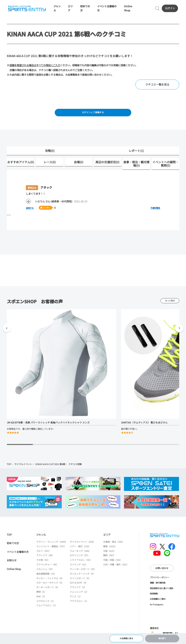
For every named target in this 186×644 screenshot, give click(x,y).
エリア (71, 9)
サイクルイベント (23, 466)
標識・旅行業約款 (158, 584)
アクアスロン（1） (79, 602)
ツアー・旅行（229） (80, 548)
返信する (31, 209)
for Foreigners (157, 606)
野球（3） (41, 593)
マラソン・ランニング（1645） (52, 543)
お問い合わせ (162, 570)
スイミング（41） (79, 566)
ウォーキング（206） (80, 552)
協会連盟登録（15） (46, 575)
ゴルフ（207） (44, 552)
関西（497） (109, 557)
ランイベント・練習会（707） (51, 548)
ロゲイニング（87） (80, 557)
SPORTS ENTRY (26, 9)
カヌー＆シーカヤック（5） (50, 584)
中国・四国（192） (113, 562)
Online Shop (131, 9)
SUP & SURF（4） (79, 584)
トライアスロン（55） (81, 562)
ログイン (170, 9)
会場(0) (79, 163)
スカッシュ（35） (45, 570)
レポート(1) (136, 152)
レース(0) (50, 163)
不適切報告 (155, 209)
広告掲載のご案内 (158, 600)
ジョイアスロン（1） (47, 607)
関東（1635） (110, 548)
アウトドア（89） (45, 557)
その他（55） (43, 562)
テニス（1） (76, 598)
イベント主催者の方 (108, 9)
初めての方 (86, 9)
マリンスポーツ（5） (80, 580)
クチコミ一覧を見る (158, 85)
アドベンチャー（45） (47, 566)
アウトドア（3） (78, 589)
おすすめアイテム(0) (21, 163)
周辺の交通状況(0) (107, 163)
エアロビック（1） (46, 602)
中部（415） (109, 552)
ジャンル (58, 9)
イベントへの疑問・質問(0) (165, 165)
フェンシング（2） (79, 593)
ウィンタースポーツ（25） (83, 570)
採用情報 (154, 595)
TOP (9, 466)
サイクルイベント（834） (82, 543)
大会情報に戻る (126, 638)
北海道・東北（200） (114, 543)
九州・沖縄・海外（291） (116, 566)
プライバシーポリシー (160, 579)
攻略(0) (50, 152)
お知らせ (12, 562)
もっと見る (170, 302)
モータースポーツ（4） (48, 589)
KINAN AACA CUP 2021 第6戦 (50, 466)
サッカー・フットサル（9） (50, 580)
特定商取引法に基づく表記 (162, 590)
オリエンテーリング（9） (82, 575)
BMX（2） (41, 598)
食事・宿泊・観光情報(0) (136, 165)
